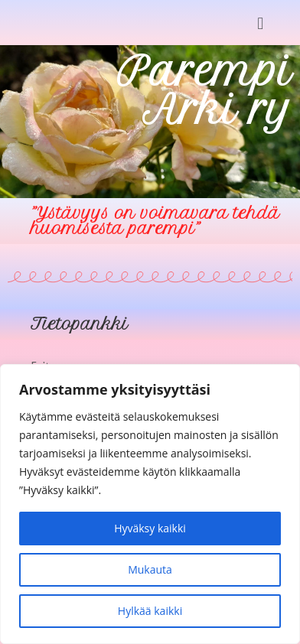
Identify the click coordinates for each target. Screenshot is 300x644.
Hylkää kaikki (150, 611)
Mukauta (150, 569)
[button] (261, 23)
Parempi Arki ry (205, 91)
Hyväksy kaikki (150, 528)
